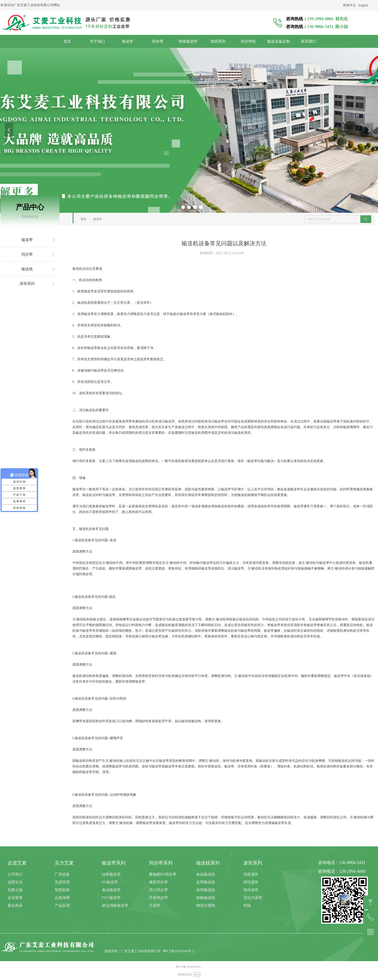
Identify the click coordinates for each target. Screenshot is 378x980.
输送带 (98, 219)
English (363, 5)
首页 (83, 219)
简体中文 (349, 5)
